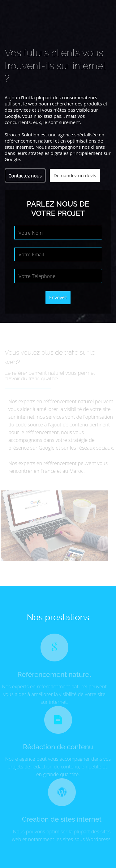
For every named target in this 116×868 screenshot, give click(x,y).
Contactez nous (25, 175)
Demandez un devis (75, 175)
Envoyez (58, 297)
